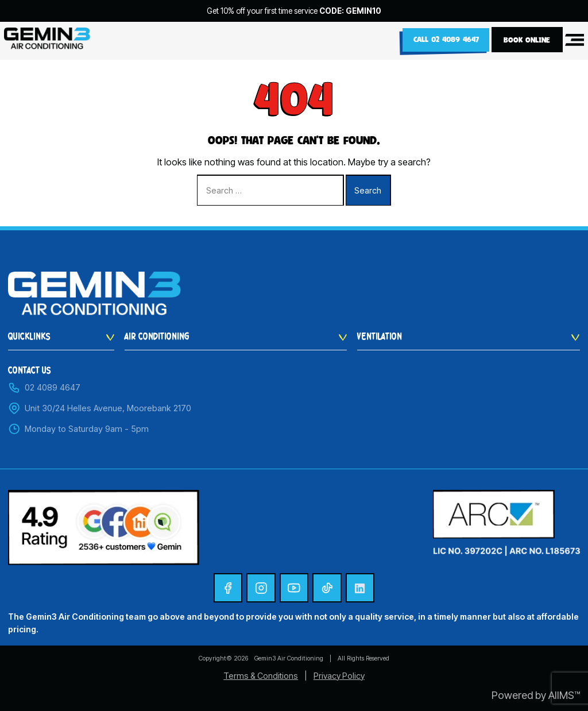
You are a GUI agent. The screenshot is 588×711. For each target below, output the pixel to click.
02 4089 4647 (44, 388)
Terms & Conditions (261, 676)
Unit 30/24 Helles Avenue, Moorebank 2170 (100, 408)
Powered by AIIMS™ (536, 695)
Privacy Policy (339, 676)
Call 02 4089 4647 (444, 40)
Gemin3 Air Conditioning (289, 658)
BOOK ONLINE (527, 40)
